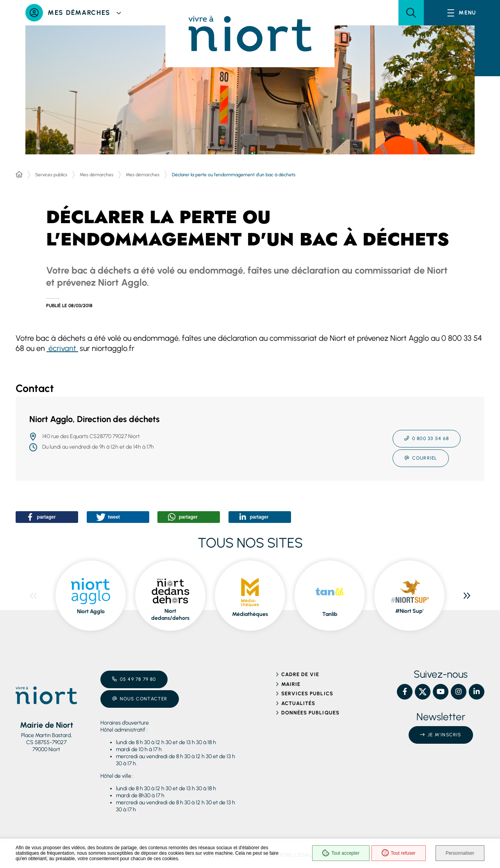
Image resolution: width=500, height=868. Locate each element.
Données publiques (310, 713)
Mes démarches (96, 175)
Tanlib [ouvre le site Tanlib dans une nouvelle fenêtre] (330, 614)
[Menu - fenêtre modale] (462, 13)
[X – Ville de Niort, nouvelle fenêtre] (423, 692)
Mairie (291, 684)
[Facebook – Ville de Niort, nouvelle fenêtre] (405, 692)
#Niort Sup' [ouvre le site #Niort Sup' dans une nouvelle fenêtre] (409, 611)
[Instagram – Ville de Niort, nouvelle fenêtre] (459, 692)
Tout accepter (341, 853)
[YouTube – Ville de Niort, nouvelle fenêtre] (441, 692)
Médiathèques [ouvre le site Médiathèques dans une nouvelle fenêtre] (250, 614)
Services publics (51, 175)
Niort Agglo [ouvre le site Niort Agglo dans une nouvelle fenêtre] (91, 611)
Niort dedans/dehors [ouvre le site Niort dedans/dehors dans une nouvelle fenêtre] (170, 615)
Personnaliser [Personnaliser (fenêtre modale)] (460, 853)
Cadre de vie (300, 674)
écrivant (62, 348)
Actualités (298, 703)
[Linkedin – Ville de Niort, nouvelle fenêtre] (477, 692)
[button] (411, 13)
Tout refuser (398, 853)
